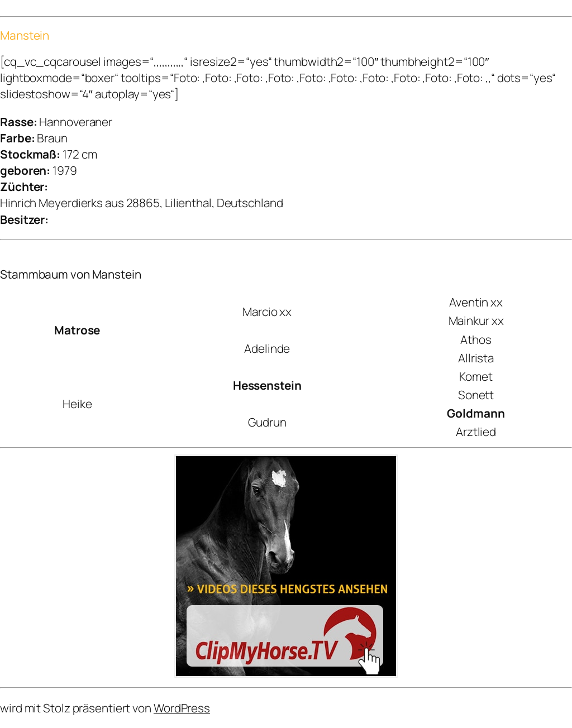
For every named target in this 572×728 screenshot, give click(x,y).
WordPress (182, 708)
